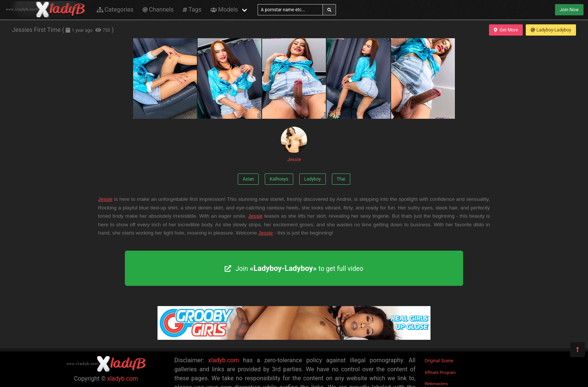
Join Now (569, 10)
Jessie (294, 144)
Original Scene (439, 361)
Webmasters (436, 384)
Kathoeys (279, 179)
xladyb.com (123, 379)
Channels (158, 10)
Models (224, 10)
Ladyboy (313, 179)
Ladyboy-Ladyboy (551, 30)
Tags (192, 10)
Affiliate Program (440, 373)
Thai (341, 179)
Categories (115, 10)
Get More (506, 30)
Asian (248, 179)
